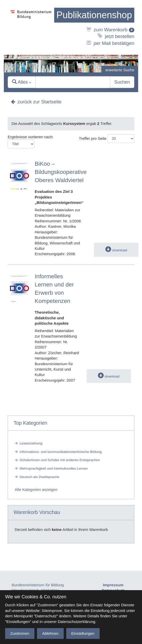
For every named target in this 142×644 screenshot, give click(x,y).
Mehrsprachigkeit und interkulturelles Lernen (54, 468)
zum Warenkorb (110, 30)
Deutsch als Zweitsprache (39, 477)
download (116, 250)
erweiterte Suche (120, 70)
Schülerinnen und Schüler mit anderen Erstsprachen (60, 460)
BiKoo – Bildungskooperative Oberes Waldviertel (61, 172)
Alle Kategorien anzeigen (36, 489)
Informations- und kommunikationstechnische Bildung (61, 452)
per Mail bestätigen (110, 43)
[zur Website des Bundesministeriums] (31, 27)
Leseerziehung (31, 443)
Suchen (122, 82)
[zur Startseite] (94, 15)
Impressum (113, 585)
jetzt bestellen (116, 36)
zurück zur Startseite (36, 102)
